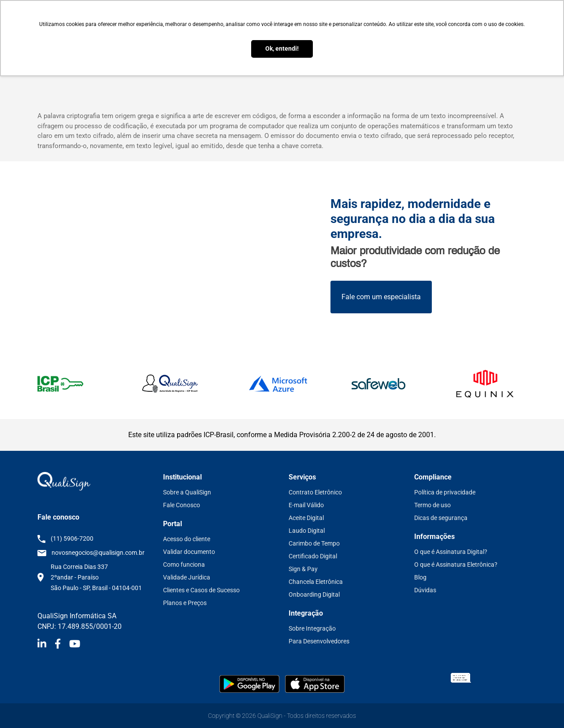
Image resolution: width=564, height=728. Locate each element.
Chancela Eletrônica (316, 582)
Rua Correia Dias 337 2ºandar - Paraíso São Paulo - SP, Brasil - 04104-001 (96, 577)
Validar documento (189, 552)
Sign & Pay (303, 569)
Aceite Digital (306, 518)
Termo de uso (432, 505)
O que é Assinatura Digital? (451, 552)
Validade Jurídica (187, 577)
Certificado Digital (313, 556)
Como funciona (184, 565)
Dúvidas (425, 590)
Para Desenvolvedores (319, 641)
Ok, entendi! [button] (282, 49)
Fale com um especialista (381, 297)
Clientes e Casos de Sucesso (201, 590)
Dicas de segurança (441, 518)
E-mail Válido (306, 505)
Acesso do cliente (187, 539)
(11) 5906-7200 (72, 539)
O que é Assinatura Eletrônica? (456, 565)
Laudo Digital (307, 531)
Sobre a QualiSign (187, 492)
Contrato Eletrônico (315, 492)
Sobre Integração (312, 628)
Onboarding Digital (314, 594)
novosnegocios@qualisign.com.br (98, 553)
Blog (420, 577)
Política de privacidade (445, 492)
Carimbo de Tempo (314, 543)
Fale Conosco (182, 505)
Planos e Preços (185, 603)
